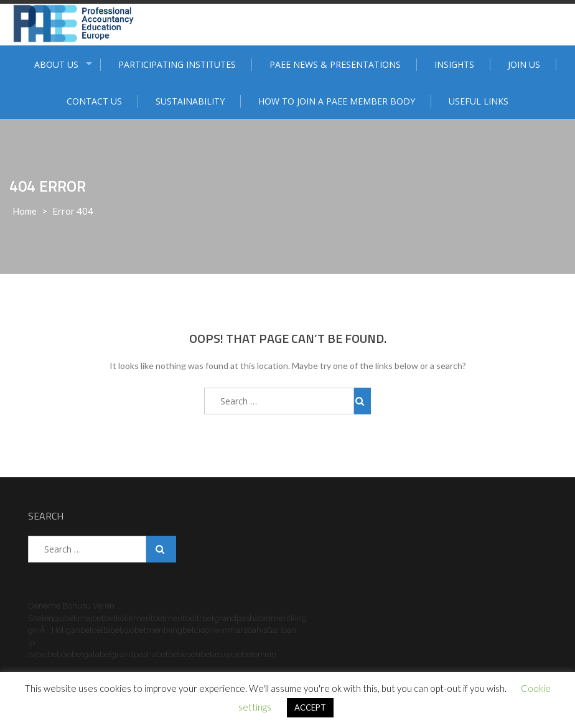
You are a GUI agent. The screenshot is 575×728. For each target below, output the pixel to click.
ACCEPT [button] (310, 707)
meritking (164, 630)
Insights (454, 64)
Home (25, 211)
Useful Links (479, 101)
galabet (97, 654)
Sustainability (190, 101)
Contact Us (94, 101)
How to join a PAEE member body (337, 101)
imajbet (90, 618)
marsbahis (247, 630)
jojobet (64, 618)
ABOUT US (56, 64)
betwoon (184, 654)
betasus (215, 654)
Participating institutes (177, 64)
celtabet (107, 630)
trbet (205, 618)
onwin (216, 630)
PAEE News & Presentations (335, 64)
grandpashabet (242, 618)
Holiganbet (72, 630)
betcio (194, 630)
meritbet (149, 618)
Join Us (524, 64)
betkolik (119, 618)
